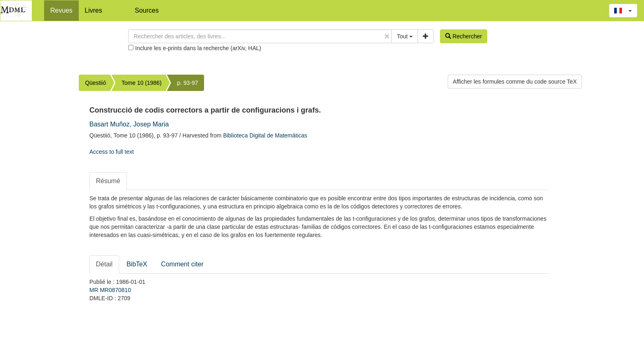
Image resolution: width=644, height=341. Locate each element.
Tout (404, 36)
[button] (623, 11)
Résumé (108, 181)
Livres (94, 10)
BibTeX (137, 264)
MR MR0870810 (110, 290)
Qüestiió (95, 83)
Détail (104, 264)
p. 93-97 (188, 83)
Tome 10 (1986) (142, 83)
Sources (147, 10)
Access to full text (112, 152)
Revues (61, 10)
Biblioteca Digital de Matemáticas (265, 135)
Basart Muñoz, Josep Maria (129, 124)
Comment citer (182, 264)
